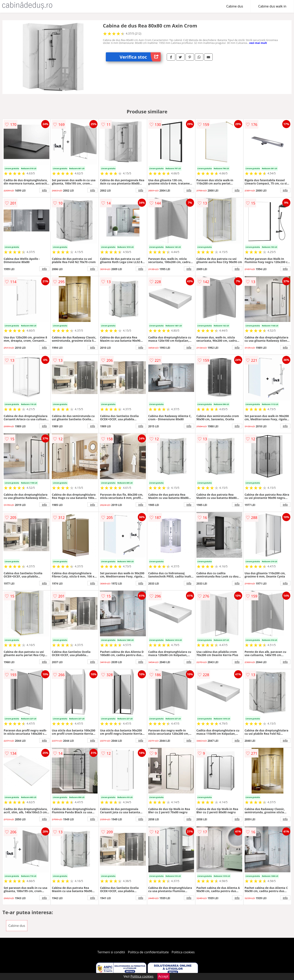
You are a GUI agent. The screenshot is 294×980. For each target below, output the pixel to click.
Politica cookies (183, 952)
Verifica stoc (140, 57)
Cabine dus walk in (272, 6)
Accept (163, 976)
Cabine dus (235, 6)
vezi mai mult (258, 43)
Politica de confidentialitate (148, 952)
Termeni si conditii (111, 952)
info (44, 190)
